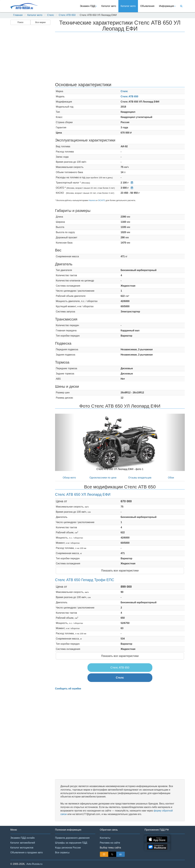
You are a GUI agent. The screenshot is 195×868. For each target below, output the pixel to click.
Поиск (20, 22)
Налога (92, 200)
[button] (65, 442)
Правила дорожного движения (72, 838)
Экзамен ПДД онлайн (23, 838)
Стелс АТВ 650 (67, 15)
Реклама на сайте (110, 843)
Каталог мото (128, 6)
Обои (171, 478)
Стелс (50, 15)
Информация (167, 6)
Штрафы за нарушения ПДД (71, 843)
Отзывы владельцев (140, 478)
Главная (18, 15)
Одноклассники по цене (103, 478)
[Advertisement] (30, 74)
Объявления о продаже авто (27, 852)
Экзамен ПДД (88, 6)
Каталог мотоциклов (22, 848)
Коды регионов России (68, 848)
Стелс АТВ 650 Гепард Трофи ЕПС (85, 580)
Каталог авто (109, 6)
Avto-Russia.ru (34, 864)
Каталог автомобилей (23, 843)
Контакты (105, 838)
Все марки (40, 22)
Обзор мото (69, 478)
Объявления (147, 6)
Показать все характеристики (120, 571)
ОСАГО (101, 200)
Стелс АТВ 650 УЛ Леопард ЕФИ (83, 494)
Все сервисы (62, 852)
